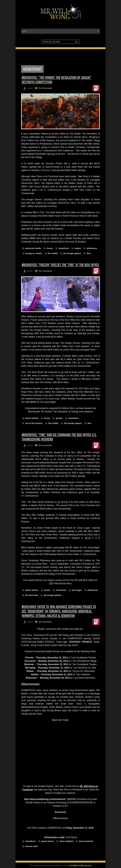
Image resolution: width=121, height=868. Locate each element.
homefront (63, 248)
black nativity (32, 418)
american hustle (33, 248)
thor (89, 253)
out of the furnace (34, 423)
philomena (92, 248)
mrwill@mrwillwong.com (81, 865)
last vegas (77, 590)
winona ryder (32, 846)
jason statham (66, 841)
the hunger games (72, 253)
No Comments (45, 88)
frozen (50, 248)
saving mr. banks (34, 253)
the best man (32, 595)
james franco (48, 841)
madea (78, 248)
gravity (59, 418)
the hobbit (53, 253)
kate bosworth (86, 841)
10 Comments (45, 622)
